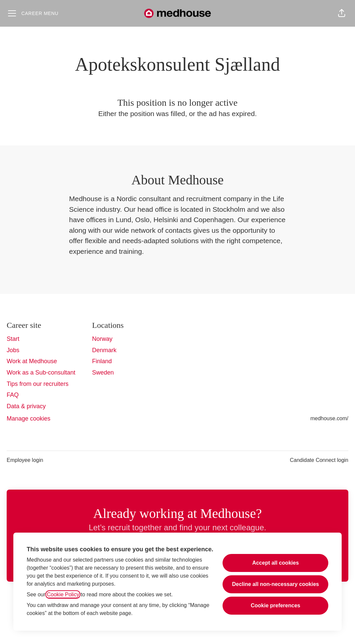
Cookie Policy (63, 594)
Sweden (103, 373)
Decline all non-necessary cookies (275, 584)
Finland (102, 361)
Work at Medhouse (32, 361)
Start (13, 339)
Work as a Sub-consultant (41, 373)
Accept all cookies (276, 563)
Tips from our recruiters (38, 384)
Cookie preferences (275, 605)
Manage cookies (29, 419)
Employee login (25, 460)
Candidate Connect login (319, 460)
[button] (342, 13)
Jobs (13, 350)
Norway (102, 339)
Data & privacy (26, 406)
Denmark (104, 350)
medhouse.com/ (329, 418)
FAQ (13, 395)
